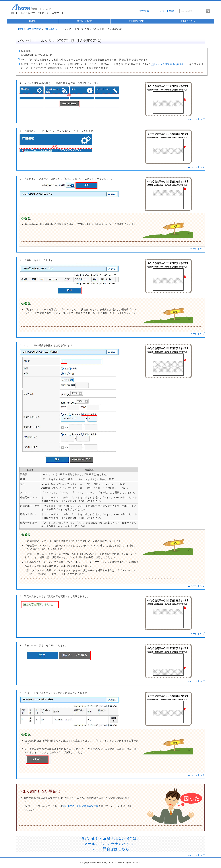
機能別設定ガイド (55, 29)
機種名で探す (85, 21)
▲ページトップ (196, 119)
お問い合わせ (188, 21)
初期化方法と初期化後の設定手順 (80, 806)
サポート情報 (167, 11)
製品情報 (144, 11)
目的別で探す (136, 21)
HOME (33, 21)
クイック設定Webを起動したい (172, 64)
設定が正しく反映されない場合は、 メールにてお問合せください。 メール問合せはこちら (110, 844)
